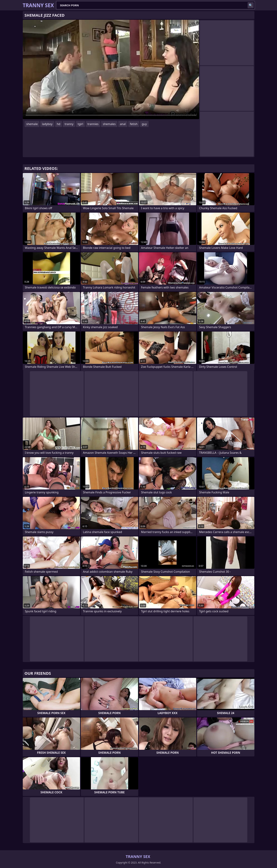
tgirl (80, 124)
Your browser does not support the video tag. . (111, 69)
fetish (134, 124)
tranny (69, 124)
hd (59, 124)
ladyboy (47, 124)
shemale (32, 124)
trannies (93, 124)
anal (123, 124)
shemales (109, 124)
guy (144, 124)
